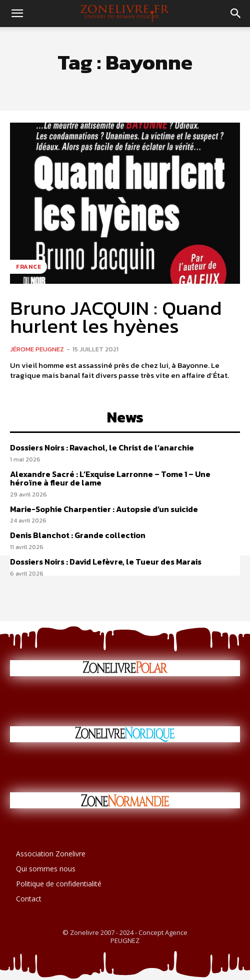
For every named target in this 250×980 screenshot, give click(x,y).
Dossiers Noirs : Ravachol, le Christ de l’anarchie (102, 447)
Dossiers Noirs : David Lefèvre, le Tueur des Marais (106, 562)
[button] (17, 14)
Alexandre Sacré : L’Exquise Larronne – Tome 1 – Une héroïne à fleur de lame (110, 478)
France (28, 267)
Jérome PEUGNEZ (37, 349)
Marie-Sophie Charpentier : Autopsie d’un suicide (104, 509)
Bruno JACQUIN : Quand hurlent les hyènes (116, 317)
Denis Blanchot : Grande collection (78, 535)
